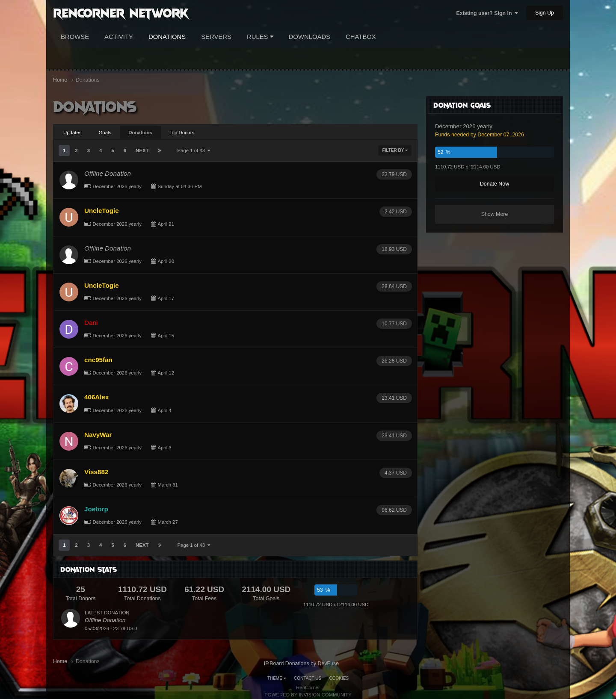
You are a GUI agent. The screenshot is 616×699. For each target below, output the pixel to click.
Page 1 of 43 (194, 150)
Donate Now (495, 184)
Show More (495, 214)
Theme (277, 678)
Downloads (309, 37)
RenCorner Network (121, 12)
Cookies (339, 678)
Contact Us (308, 678)
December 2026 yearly (117, 186)
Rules (260, 37)
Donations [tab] (140, 133)
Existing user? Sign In (487, 13)
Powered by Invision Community (308, 695)
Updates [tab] (72, 133)
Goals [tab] (105, 133)
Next (142, 150)
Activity (119, 37)
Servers (216, 37)
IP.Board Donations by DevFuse (301, 664)
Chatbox (361, 37)
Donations (167, 37)
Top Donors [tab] (182, 133)
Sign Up (545, 13)
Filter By (395, 150)
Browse (75, 37)
